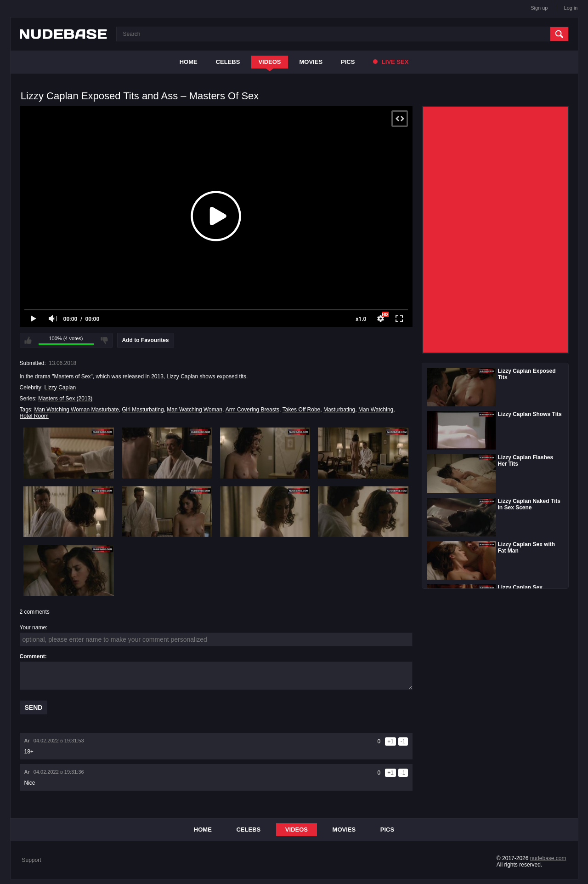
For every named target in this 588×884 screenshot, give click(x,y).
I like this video (28, 340)
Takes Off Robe (302, 410)
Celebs (228, 62)
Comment (32, 656)
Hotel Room (34, 416)
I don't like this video (104, 340)
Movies (311, 62)
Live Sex (391, 62)
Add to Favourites (146, 340)
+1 (390, 741)
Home (189, 62)
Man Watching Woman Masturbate (77, 410)
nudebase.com (548, 858)
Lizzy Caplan (60, 388)
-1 (403, 741)
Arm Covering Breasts (252, 410)
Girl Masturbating (143, 410)
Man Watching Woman (195, 410)
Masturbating (339, 410)
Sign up (539, 8)
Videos (269, 62)
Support (32, 860)
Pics (348, 62)
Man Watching (376, 410)
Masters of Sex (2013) (65, 399)
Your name (33, 627)
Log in (571, 8)
